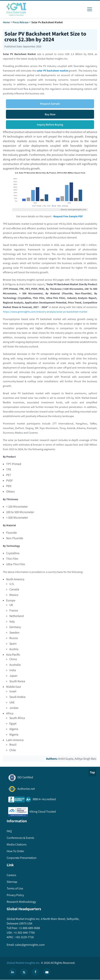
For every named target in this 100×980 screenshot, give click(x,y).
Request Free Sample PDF (68, 216)
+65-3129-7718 (24, 937)
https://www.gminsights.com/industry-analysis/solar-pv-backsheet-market (45, 312)
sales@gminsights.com (30, 945)
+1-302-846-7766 (24, 933)
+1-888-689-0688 (29, 928)
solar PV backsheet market (52, 71)
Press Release (21, 22)
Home (6, 22)
